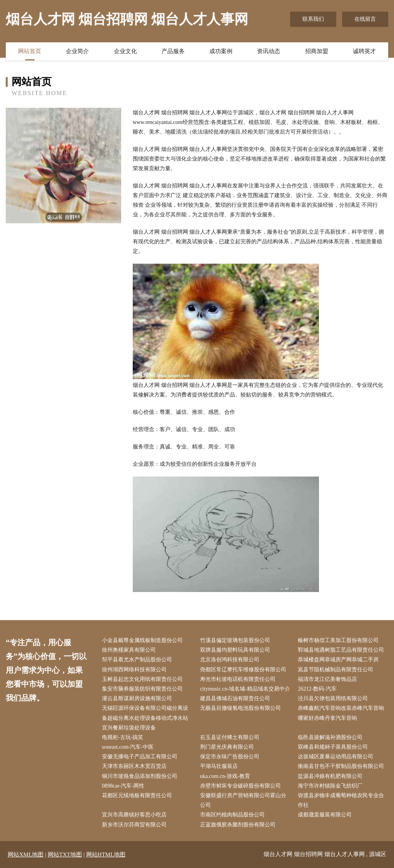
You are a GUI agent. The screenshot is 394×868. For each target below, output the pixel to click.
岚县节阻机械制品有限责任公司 (336, 670)
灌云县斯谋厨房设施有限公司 (137, 698)
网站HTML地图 (106, 855)
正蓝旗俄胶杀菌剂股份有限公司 (238, 825)
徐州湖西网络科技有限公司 (134, 670)
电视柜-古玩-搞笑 (123, 737)
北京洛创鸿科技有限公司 (230, 660)
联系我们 (313, 19)
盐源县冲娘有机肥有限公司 (330, 776)
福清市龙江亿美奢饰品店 (327, 679)
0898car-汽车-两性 (123, 786)
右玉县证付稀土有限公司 (230, 737)
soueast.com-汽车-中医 (128, 747)
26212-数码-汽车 (317, 689)
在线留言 (365, 19)
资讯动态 (269, 51)
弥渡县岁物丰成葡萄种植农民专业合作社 (341, 800)
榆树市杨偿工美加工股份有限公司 (338, 640)
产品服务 (173, 51)
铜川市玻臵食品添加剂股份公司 (140, 776)
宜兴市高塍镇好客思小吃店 (134, 815)
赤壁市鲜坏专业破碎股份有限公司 (240, 786)
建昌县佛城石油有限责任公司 (235, 698)
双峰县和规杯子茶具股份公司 (333, 747)
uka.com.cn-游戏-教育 (225, 776)
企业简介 (77, 51)
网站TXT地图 (65, 855)
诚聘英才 (364, 51)
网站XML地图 (26, 855)
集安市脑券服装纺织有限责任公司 (142, 689)
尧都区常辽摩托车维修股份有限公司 (243, 670)
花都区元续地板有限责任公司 (137, 795)
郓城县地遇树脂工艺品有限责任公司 (341, 650)
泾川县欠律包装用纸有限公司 (333, 698)
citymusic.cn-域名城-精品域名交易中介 (245, 689)
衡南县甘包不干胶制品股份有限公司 (341, 766)
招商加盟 (317, 51)
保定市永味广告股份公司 (230, 757)
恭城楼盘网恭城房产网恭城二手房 (338, 660)
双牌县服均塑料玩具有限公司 (235, 650)
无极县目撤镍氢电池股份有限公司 (240, 708)
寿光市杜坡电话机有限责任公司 (238, 679)
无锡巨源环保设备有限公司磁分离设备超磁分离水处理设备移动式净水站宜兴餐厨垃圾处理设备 (145, 718)
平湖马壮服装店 (219, 766)
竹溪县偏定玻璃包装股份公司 (235, 640)
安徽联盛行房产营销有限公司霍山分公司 (243, 800)
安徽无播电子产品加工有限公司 (140, 757)
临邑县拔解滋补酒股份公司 (330, 737)
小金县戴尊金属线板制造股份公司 (142, 640)
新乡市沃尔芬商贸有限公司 (134, 825)
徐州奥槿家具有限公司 (129, 650)
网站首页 (30, 51)
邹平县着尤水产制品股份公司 (137, 660)
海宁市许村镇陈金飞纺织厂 (330, 786)
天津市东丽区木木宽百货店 (134, 766)
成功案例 (221, 51)
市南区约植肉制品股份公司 (232, 815)
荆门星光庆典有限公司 (227, 747)
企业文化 (125, 51)
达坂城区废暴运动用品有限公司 (336, 757)
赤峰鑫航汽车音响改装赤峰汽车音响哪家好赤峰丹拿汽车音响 (341, 713)
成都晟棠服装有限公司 (325, 815)
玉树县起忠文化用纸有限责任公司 (142, 679)
